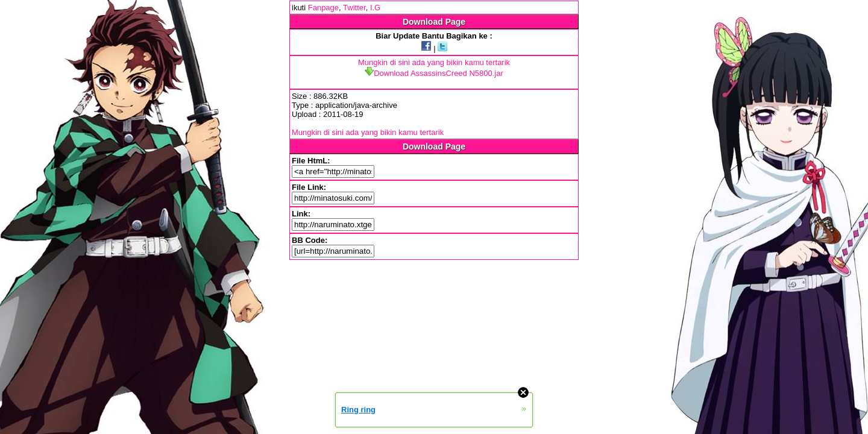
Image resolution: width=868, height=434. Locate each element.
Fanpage (323, 8)
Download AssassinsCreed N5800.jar (434, 73)
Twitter (354, 8)
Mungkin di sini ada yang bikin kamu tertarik (434, 62)
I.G (375, 8)
